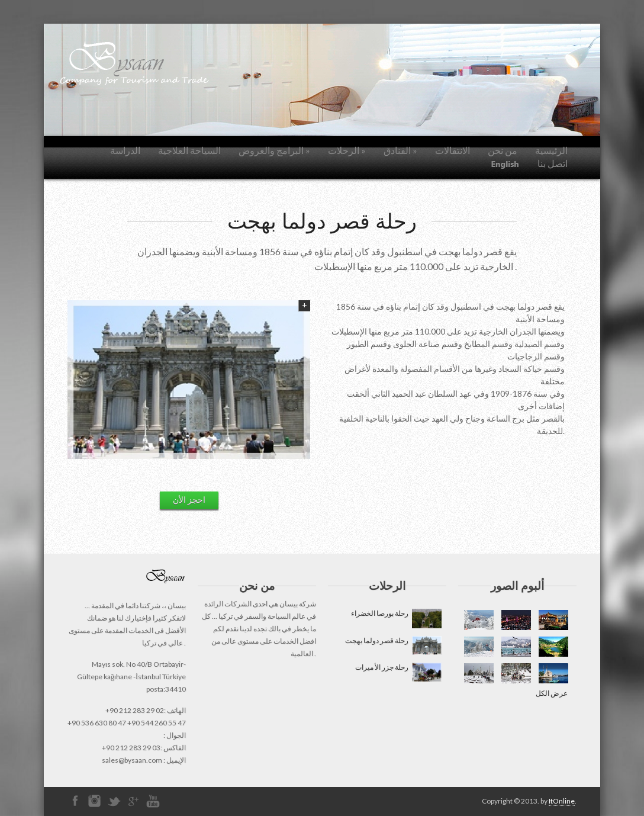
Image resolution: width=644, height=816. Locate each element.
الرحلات (347, 150)
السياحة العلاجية (189, 150)
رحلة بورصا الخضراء (396, 619)
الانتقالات (453, 150)
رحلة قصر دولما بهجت (393, 646)
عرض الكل (552, 693)
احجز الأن (189, 499)
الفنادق (400, 150)
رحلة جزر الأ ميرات (398, 672)
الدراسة (125, 150)
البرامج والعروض (274, 150)
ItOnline (562, 801)
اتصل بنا (553, 163)
